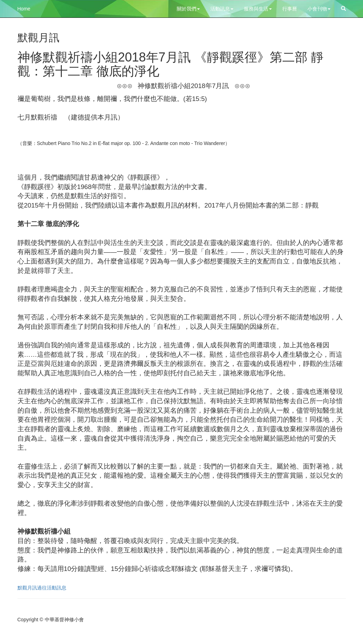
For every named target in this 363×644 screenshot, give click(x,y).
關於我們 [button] (188, 9)
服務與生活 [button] (258, 9)
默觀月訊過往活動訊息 (42, 588)
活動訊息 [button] (222, 9)
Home (24, 9)
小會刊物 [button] (319, 9)
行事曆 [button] (290, 9)
